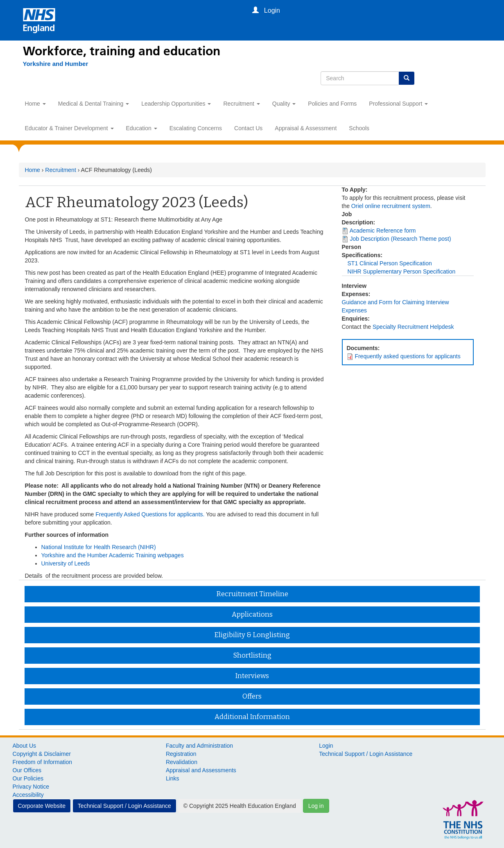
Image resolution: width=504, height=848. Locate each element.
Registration (181, 754)
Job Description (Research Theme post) (400, 239)
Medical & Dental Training (94, 104)
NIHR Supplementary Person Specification (402, 271)
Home (35, 104)
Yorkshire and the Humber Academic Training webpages (113, 555)
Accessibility (28, 795)
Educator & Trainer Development (69, 128)
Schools (359, 128)
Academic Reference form (383, 231)
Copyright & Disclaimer (42, 754)
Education (142, 128)
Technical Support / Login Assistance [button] (124, 806)
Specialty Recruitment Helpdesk (413, 327)
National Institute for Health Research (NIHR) (99, 547)
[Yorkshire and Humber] (56, 64)
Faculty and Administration (199, 746)
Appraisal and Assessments (201, 770)
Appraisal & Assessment (306, 128)
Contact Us (248, 128)
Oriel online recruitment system (391, 206)
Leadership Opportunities (176, 104)
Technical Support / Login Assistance (366, 754)
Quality (284, 104)
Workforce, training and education (122, 51)
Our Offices (27, 770)
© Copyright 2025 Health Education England (240, 806)
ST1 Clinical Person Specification (390, 263)
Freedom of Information (43, 762)
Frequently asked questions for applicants (407, 356)
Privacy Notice (31, 787)
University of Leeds (66, 563)
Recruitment (241, 104)
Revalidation (182, 762)
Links (173, 778)
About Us (25, 746)
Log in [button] (316, 806)
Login (326, 746)
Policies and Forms (332, 104)
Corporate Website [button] (42, 806)
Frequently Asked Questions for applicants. (150, 514)
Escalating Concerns (196, 128)
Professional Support (398, 104)
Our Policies (28, 778)
